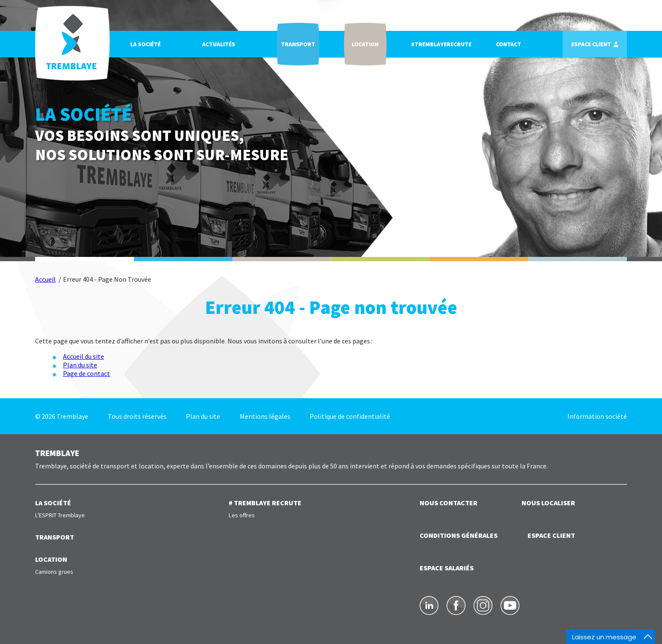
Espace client (592, 44)
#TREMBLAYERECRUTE (442, 44)
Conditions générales (459, 535)
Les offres (242, 515)
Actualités (219, 44)
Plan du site (80, 365)
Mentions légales (265, 416)
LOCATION (51, 559)
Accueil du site (83, 356)
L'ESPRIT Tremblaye (60, 515)
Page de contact (86, 373)
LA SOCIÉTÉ (53, 503)
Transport (299, 44)
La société (146, 44)
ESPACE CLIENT (551, 535)
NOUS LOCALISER (548, 503)
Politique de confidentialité (350, 416)
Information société (597, 416)
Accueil (45, 279)
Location (366, 44)
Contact (509, 44)
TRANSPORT (55, 537)
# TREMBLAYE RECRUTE (265, 503)
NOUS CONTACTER (449, 503)
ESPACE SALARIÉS (447, 568)
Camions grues (54, 572)
